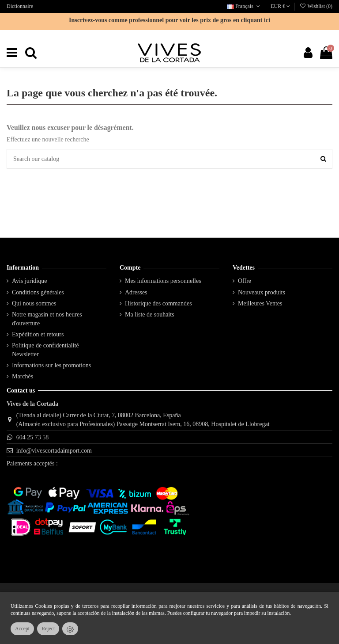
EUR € (280, 6)
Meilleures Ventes (260, 303)
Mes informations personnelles (163, 281)
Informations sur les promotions (51, 365)
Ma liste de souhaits (150, 314)
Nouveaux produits (262, 292)
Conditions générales (38, 292)
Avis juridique (29, 281)
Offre (245, 281)
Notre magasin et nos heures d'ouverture (47, 319)
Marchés (23, 376)
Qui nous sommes (34, 303)
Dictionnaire (20, 6)
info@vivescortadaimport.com (54, 451)
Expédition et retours (38, 334)
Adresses (136, 292)
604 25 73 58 (33, 437)
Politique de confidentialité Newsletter (45, 350)
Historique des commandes (158, 303)
